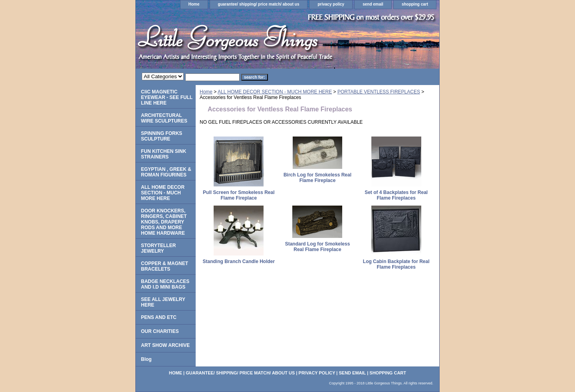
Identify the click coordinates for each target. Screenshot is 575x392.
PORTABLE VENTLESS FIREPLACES (379, 92)
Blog (146, 359)
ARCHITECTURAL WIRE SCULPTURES (164, 118)
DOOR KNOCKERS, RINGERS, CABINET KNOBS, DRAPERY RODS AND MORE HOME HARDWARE (164, 222)
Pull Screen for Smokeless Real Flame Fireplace (239, 195)
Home (194, 4)
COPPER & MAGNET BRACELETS (165, 266)
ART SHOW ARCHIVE (165, 345)
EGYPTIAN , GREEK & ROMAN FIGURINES (166, 172)
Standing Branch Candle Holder (239, 261)
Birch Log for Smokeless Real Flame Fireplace (317, 178)
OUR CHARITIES (160, 331)
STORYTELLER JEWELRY (158, 248)
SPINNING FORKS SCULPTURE (162, 136)
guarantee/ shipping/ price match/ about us (259, 4)
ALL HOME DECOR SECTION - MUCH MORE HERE (275, 92)
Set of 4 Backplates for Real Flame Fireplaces (396, 195)
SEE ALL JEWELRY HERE (163, 302)
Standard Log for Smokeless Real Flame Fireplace (318, 247)
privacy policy (331, 4)
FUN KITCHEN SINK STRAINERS (164, 154)
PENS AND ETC (159, 317)
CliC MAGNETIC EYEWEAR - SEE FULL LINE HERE (167, 97)
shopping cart (415, 4)
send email (373, 4)
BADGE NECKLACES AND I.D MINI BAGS (165, 284)
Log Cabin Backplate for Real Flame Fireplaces (396, 264)
